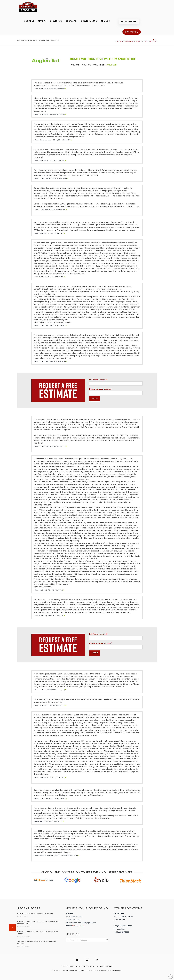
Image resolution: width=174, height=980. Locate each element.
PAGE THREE (99, 65)
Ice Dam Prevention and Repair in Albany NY (35, 914)
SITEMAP (70, 966)
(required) (116, 382)
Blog (63, 966)
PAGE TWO (86, 65)
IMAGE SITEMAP (82, 966)
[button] (12, 928)
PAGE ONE (75, 65)
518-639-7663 (78, 926)
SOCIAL (92, 966)
